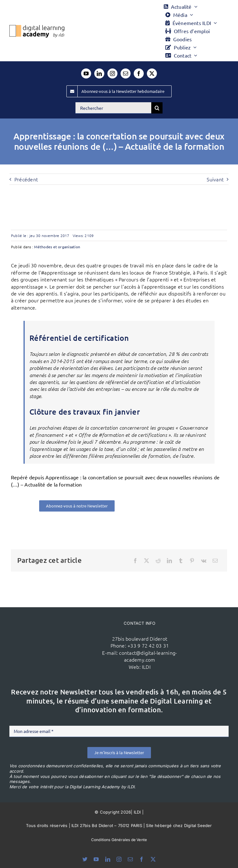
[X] (147, 561)
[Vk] (204, 561)
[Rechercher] (113, 108)
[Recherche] (157, 108)
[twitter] (152, 73)
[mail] (126, 73)
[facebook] (139, 73)
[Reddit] (158, 561)
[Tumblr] (181, 561)
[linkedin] (99, 73)
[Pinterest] (192, 561)
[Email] (215, 561)
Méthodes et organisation (57, 247)
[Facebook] (135, 561)
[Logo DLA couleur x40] (37, 28)
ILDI (146, 667)
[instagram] (112, 73)
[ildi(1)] (62, 634)
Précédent (26, 179)
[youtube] (86, 73)
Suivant (215, 179)
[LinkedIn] (169, 561)
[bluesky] (85, 859)
